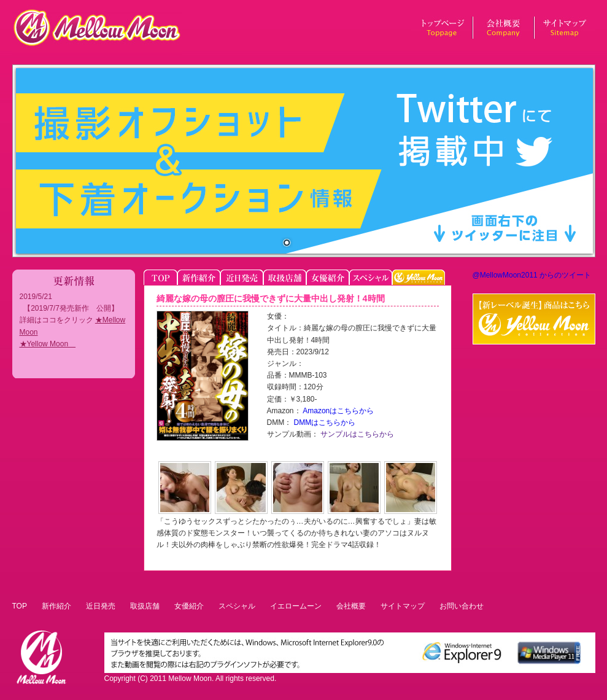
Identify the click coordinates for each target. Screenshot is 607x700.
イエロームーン (296, 606)
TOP (20, 606)
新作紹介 (56, 606)
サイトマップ (403, 606)
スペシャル (237, 606)
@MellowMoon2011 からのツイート (532, 275)
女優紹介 (189, 606)
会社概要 (351, 606)
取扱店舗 (145, 606)
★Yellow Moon (48, 344)
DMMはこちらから (323, 422)
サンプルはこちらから (356, 434)
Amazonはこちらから (338, 411)
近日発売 (101, 606)
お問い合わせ (462, 606)
